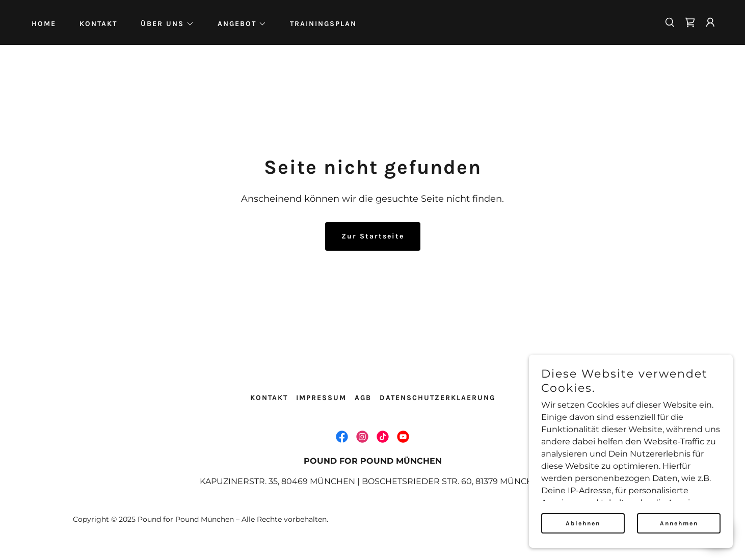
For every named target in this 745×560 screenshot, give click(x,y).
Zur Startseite (373, 236)
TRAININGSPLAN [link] (323, 24)
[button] (164, 24)
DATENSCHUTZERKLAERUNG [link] (437, 398)
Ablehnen (583, 523)
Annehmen (679, 523)
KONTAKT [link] (98, 24)
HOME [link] (44, 24)
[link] (690, 22)
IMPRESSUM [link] (321, 398)
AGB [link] (363, 398)
